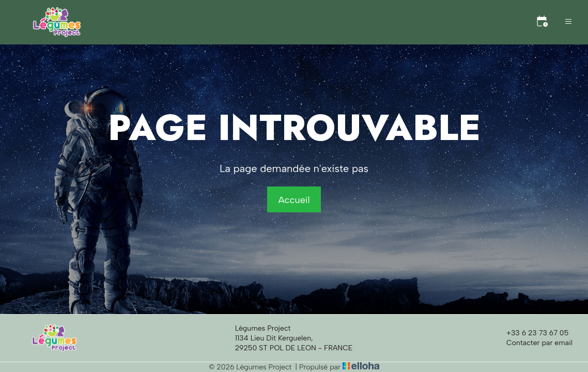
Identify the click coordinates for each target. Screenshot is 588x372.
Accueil (294, 200)
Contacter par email (533, 343)
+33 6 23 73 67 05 (531, 333)
